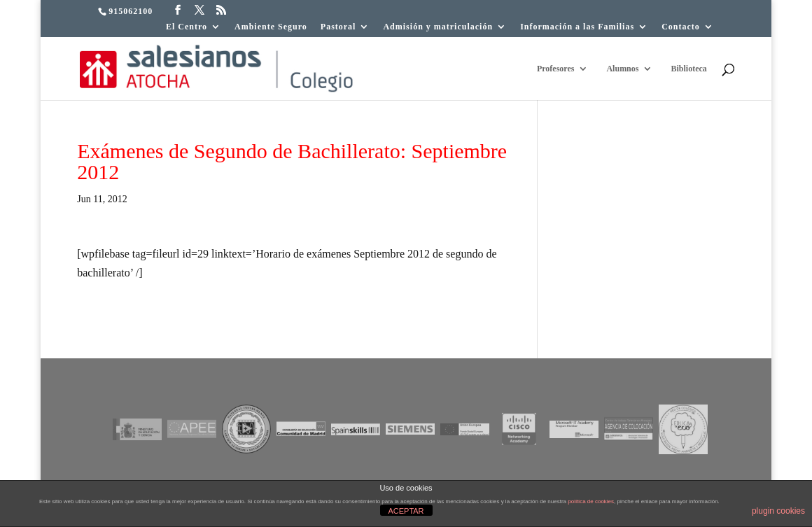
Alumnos (622, 69)
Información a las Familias (577, 27)
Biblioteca (688, 69)
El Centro (187, 27)
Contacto (681, 27)
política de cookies (591, 501)
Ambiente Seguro (271, 27)
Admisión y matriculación (438, 27)
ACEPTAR (406, 511)
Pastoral (338, 27)
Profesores (556, 69)
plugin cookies (778, 511)
